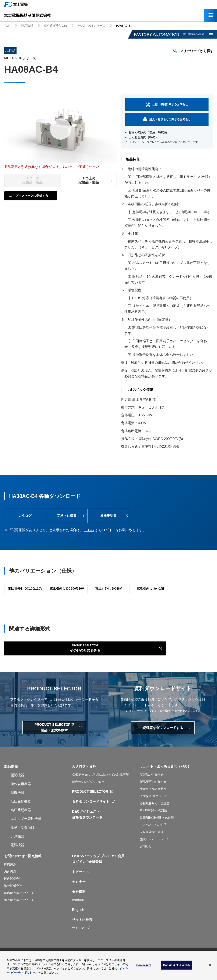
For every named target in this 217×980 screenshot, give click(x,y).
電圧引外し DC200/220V (67, 595)
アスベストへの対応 (153, 840)
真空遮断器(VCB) (55, 26)
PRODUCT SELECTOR (90, 807)
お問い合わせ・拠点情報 (23, 871)
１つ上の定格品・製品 (89, 180)
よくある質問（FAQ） (143, 137)
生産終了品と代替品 (153, 804)
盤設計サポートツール (155, 855)
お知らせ (146, 862)
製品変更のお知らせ (153, 797)
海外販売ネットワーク (19, 915)
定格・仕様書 (67, 517)
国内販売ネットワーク (19, 908)
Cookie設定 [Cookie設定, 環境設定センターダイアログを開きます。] (144, 967)
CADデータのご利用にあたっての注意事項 (100, 790)
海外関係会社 (13, 901)
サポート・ (148, 782)
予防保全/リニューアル (155, 812)
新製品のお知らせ (152, 790)
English (78, 925)
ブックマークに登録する (32, 196)
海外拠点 (10, 887)
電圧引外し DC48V (108, 595)
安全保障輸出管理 (152, 847)
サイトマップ (81, 943)
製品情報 (27, 26)
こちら (89, 533)
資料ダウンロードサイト (91, 817)
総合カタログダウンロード (90, 797)
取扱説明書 (108, 517)
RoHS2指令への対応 (154, 826)
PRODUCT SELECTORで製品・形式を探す (54, 743)
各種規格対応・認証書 (155, 819)
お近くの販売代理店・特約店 (148, 132)
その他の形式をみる (39, 662)
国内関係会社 (13, 894)
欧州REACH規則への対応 (157, 833)
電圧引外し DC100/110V (25, 595)
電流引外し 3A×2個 (150, 595)
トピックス (81, 887)
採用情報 (78, 915)
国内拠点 (10, 880)
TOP (7, 26)
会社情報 (79, 907)
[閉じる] (210, 967)
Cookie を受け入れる (176, 967)
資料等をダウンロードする (163, 743)
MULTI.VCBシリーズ (92, 26)
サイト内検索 (82, 935)
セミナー (79, 897)
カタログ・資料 (84, 782)
